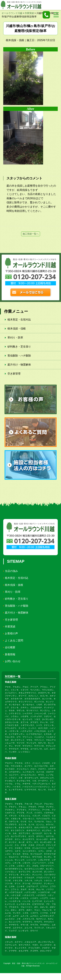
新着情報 (10, 654)
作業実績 (10, 627)
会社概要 (10, 647)
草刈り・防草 (15, 338)
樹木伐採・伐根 (17, 329)
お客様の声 (11, 633)
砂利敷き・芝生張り (19, 347)
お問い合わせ (13, 661)
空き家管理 (14, 374)
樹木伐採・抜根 (14, 585)
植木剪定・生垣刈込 (19, 320)
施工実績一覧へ (31, 234)
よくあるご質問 (14, 640)
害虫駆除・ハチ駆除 (19, 356)
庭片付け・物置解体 (19, 365)
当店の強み (11, 571)
